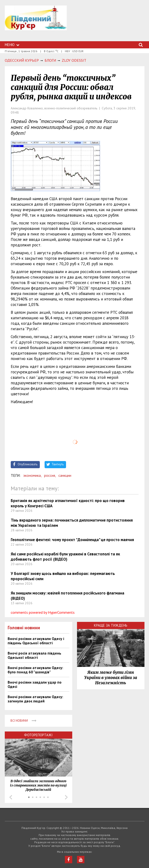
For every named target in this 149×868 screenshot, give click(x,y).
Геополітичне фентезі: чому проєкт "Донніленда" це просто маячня (72, 540)
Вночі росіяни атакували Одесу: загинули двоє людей (35, 699)
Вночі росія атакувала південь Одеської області (34, 655)
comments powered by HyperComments (43, 612)
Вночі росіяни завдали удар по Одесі (35, 684)
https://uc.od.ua (36, 23)
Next (66, 797)
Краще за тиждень (111, 625)
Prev (11, 797)
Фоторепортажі (38, 735)
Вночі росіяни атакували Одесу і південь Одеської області (36, 641)
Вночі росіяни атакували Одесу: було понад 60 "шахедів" (35, 670)
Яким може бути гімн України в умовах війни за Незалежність (111, 678)
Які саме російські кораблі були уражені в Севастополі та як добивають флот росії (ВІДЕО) (65, 557)
